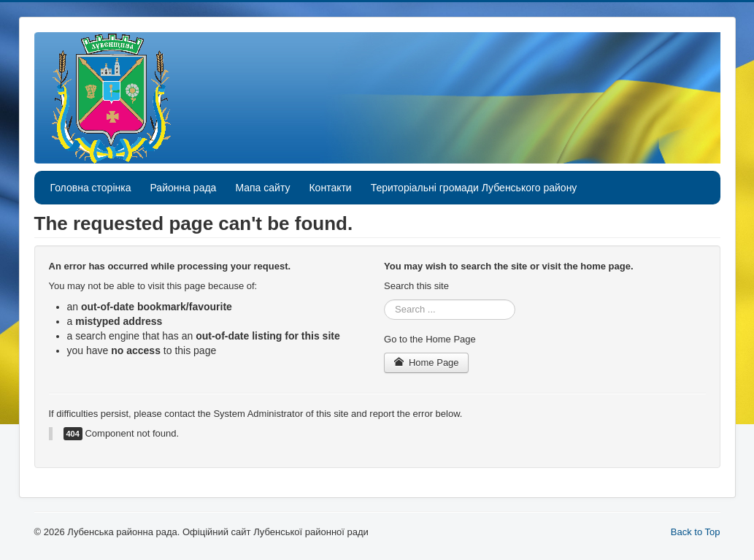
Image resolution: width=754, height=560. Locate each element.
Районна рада (183, 188)
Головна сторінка (91, 188)
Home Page (426, 363)
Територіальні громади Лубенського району (474, 188)
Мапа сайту (262, 188)
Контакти (330, 188)
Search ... (384, 300)
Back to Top (696, 532)
